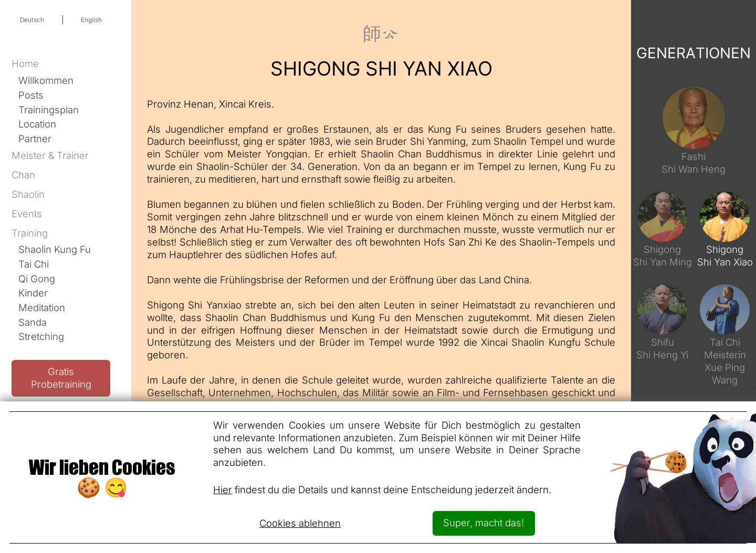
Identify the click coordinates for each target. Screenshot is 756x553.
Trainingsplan (49, 110)
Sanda (33, 322)
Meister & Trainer (50, 155)
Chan (23, 175)
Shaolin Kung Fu (55, 249)
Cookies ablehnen (300, 523)
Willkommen (46, 80)
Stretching (41, 336)
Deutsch (32, 20)
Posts (31, 95)
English (91, 20)
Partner (35, 139)
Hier (223, 490)
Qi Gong (37, 279)
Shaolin (28, 194)
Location (37, 124)
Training (30, 233)
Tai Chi (34, 264)
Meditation (42, 307)
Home (25, 63)
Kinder (33, 293)
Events (27, 214)
